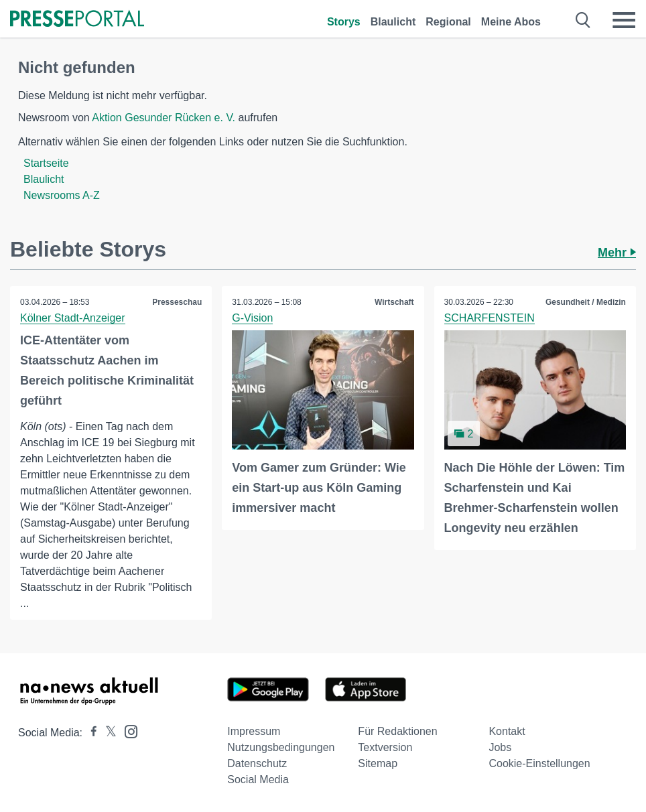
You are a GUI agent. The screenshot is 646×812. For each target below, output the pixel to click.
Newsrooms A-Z (62, 195)
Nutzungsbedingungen (281, 747)
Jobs (500, 747)
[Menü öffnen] (624, 20)
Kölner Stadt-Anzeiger (73, 318)
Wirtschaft (394, 302)
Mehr (617, 253)
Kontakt (507, 731)
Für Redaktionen (397, 731)
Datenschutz (257, 763)
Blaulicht (393, 22)
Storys (344, 22)
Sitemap (378, 763)
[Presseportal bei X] (107, 733)
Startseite (46, 163)
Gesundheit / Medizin (586, 302)
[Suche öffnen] (583, 20)
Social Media (258, 780)
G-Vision (252, 318)
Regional (448, 22)
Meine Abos (511, 22)
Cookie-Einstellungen (539, 763)
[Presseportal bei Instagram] (127, 731)
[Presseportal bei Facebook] (90, 733)
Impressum (254, 731)
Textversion (385, 747)
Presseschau (177, 302)
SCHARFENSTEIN (490, 318)
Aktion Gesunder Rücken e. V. (164, 118)
